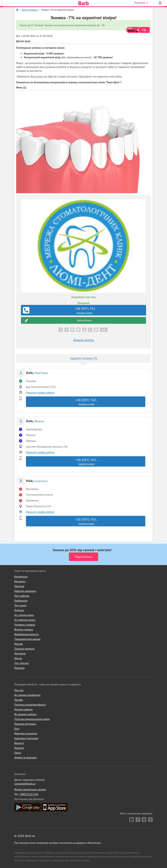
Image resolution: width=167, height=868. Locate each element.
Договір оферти (23, 709)
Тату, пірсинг (22, 663)
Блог (17, 729)
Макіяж (18, 644)
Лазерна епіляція (24, 649)
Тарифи (19, 700)
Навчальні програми (26, 738)
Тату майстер (22, 596)
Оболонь (39, 421)
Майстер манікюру (25, 591)
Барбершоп (21, 601)
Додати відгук (84, 340)
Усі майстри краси (25, 620)
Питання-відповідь (25, 724)
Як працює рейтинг (25, 714)
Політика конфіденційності (30, 705)
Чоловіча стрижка (25, 625)
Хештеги (19, 748)
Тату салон (20, 605)
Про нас (19, 690)
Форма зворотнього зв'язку (30, 789)
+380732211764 (29, 794)
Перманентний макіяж (27, 639)
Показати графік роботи (40, 393)
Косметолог (21, 577)
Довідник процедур (26, 733)
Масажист (20, 581)
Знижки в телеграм (25, 757)
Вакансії (19, 743)
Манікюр (19, 668)
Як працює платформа (27, 695)
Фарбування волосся (26, 634)
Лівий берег (41, 373)
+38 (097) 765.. (84, 310)
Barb (83, 3)
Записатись (58, 320)
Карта (18, 753)
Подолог (19, 610)
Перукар (19, 586)
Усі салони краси (24, 615)
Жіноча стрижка (24, 629)
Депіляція (20, 653)
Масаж (18, 658)
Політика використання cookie (32, 719)
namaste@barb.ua (25, 784)
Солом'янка (41, 481)
